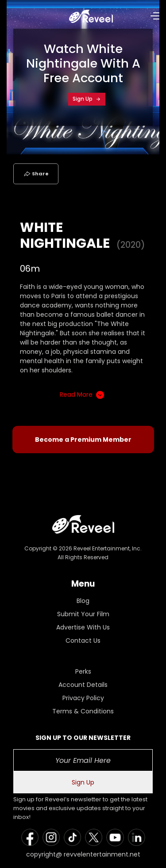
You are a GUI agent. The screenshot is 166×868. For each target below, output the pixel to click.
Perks (83, 671)
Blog (83, 601)
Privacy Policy (83, 698)
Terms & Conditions (83, 711)
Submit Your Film (83, 614)
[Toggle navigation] (19, 15)
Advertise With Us (83, 627)
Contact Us (83, 641)
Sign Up (87, 99)
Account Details (83, 685)
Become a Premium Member (83, 440)
